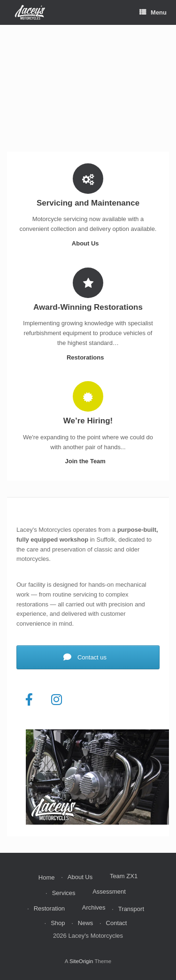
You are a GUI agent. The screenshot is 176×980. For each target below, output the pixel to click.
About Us (88, 243)
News (86, 923)
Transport (131, 909)
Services (64, 893)
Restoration (49, 908)
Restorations (88, 357)
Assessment (109, 892)
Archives (94, 907)
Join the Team (88, 461)
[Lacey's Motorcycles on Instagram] (57, 700)
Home (47, 877)
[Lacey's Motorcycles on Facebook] (29, 700)
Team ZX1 (124, 876)
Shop (58, 923)
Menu (153, 12)
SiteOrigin (81, 961)
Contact (117, 923)
